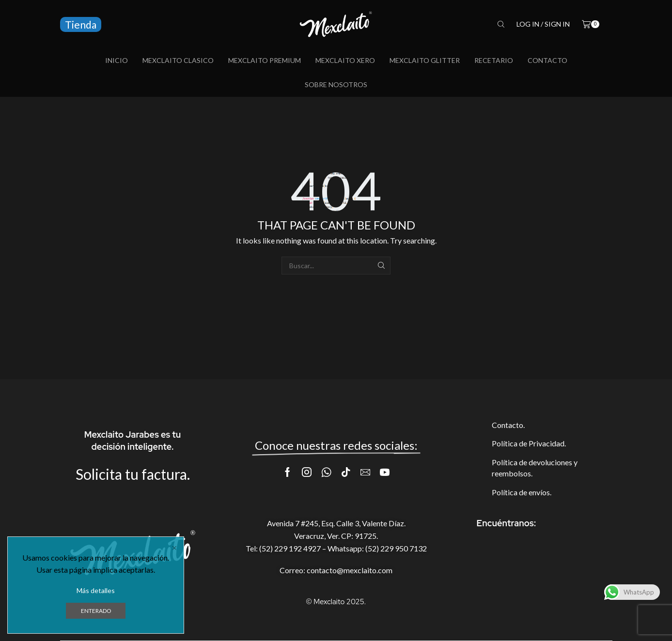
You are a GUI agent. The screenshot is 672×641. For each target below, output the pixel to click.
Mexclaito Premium (265, 60)
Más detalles (96, 590)
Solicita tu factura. (133, 474)
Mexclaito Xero (345, 60)
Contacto (547, 60)
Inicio (117, 60)
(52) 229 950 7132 (396, 548)
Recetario (494, 60)
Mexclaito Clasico (178, 60)
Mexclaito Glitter (425, 60)
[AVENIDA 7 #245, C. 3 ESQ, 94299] (540, 575)
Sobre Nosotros (336, 84)
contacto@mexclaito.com (350, 570)
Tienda (81, 24)
